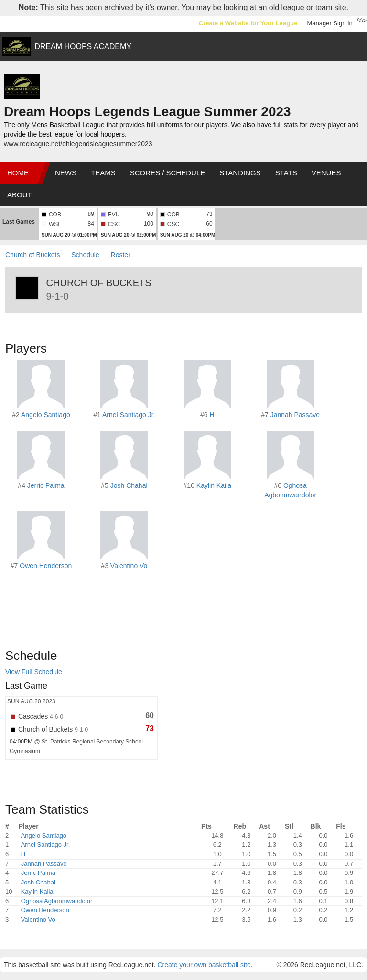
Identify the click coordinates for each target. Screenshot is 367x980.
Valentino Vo (129, 566)
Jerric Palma (46, 485)
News (66, 173)
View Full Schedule (34, 672)
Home (18, 173)
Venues (326, 173)
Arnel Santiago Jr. (129, 415)
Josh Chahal (129, 485)
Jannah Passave (295, 415)
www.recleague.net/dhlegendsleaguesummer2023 (78, 144)
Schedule (85, 255)
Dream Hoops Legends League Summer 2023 (147, 112)
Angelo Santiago (46, 415)
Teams (103, 173)
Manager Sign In (329, 23)
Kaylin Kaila (214, 485)
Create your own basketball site (204, 965)
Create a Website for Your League (248, 23)
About (20, 195)
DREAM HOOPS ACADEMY (83, 47)
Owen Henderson (46, 566)
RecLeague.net (29, 24)
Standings (240, 173)
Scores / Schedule (168, 173)
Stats (286, 173)
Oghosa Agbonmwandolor (57, 901)
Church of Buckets (32, 255)
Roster (121, 255)
